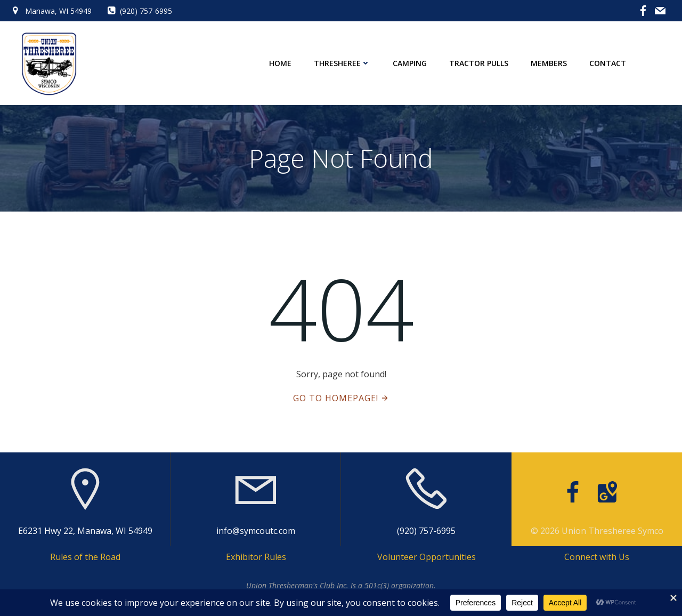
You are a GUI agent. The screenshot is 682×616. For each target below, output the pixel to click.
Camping (410, 63)
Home (280, 63)
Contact (608, 63)
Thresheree (342, 63)
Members (549, 63)
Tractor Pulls (479, 63)
